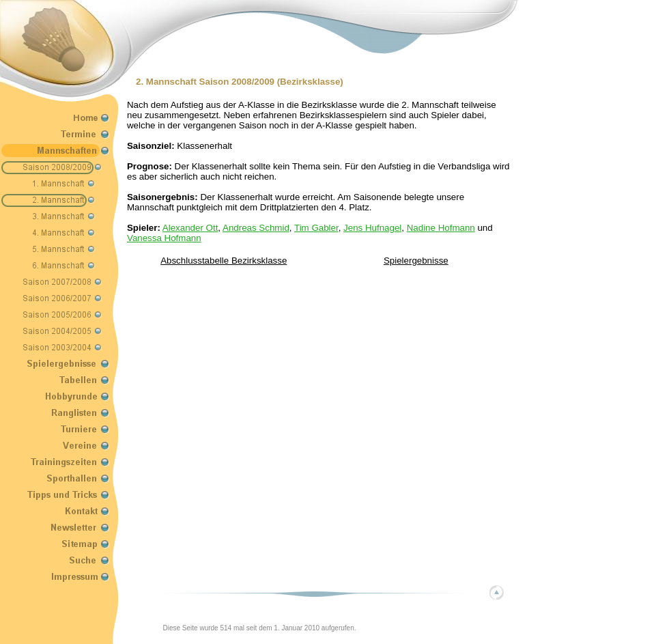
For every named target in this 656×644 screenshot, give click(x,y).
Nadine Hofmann (441, 228)
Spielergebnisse (416, 261)
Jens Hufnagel (372, 228)
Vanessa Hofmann (164, 238)
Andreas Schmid (256, 228)
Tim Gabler (316, 228)
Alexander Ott (190, 228)
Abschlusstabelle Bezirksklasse (224, 261)
